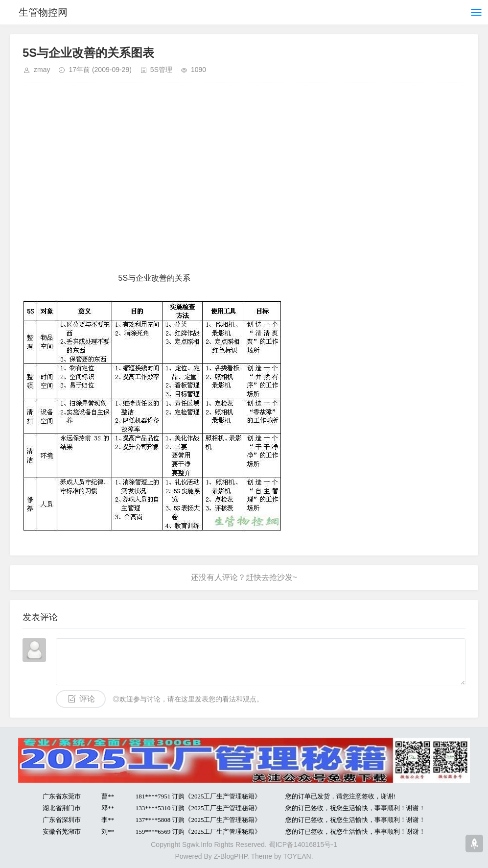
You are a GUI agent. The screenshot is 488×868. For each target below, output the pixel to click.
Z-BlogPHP (231, 856)
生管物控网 (43, 12)
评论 (87, 699)
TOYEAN (297, 856)
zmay (42, 70)
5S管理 (161, 70)
